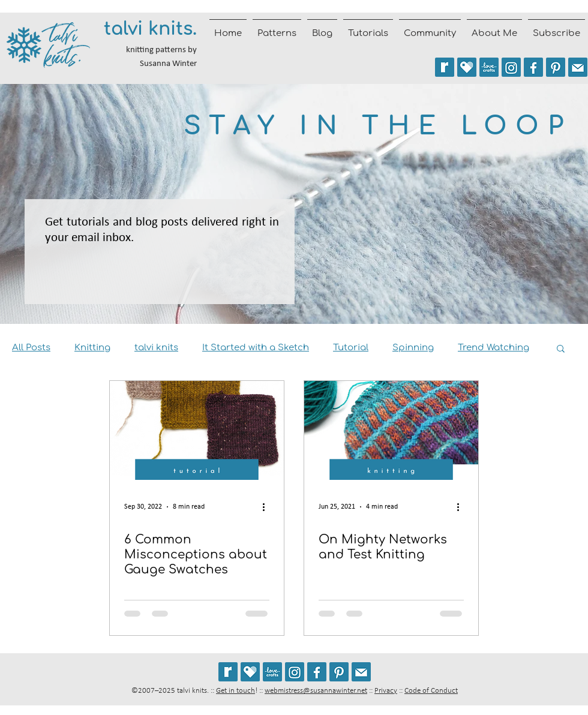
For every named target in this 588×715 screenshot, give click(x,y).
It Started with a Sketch (256, 348)
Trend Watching (493, 348)
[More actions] (268, 507)
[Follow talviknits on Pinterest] (556, 67)
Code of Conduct (431, 691)
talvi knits (156, 348)
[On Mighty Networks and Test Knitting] (391, 430)
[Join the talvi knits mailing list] (578, 67)
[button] (561, 349)
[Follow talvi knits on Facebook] (533, 67)
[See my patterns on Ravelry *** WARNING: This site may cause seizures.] (228, 672)
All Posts (31, 348)
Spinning (413, 348)
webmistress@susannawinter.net (316, 691)
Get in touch (235, 691)
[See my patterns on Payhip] (467, 67)
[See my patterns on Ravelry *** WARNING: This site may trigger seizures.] (445, 67)
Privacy (386, 691)
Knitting (92, 348)
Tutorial (351, 348)
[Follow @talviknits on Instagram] (511, 67)
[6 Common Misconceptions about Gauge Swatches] (197, 430)
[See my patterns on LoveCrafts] (489, 67)
